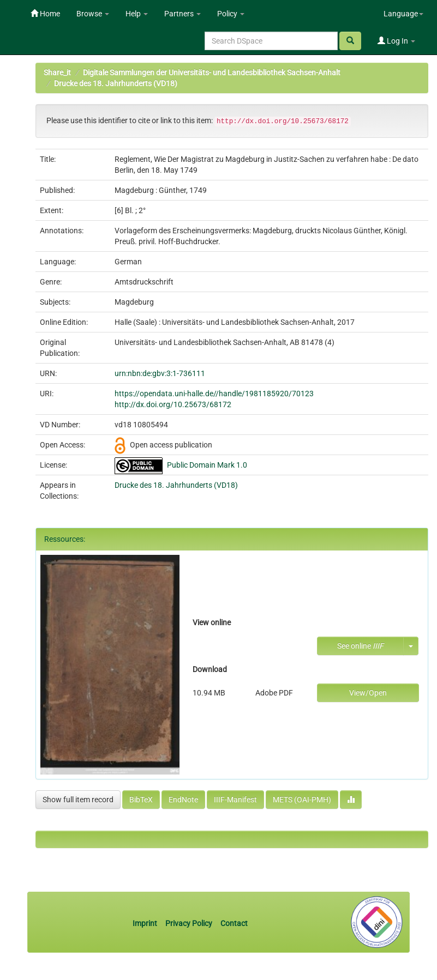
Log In (396, 41)
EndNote (183, 800)
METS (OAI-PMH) (302, 800)
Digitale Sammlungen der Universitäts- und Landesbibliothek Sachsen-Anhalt (212, 72)
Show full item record (78, 800)
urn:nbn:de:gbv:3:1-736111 (160, 373)
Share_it (57, 72)
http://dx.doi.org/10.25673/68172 (173, 404)
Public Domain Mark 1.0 (207, 465)
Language (403, 14)
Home (45, 14)
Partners (182, 14)
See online (360, 646)
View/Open (368, 693)
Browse (93, 14)
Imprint (146, 923)
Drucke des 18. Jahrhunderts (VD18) (116, 83)
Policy (231, 14)
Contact (234, 923)
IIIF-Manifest (235, 800)
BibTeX (141, 800)
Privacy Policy (189, 923)
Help (137, 14)
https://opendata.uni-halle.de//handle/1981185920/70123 (214, 394)
